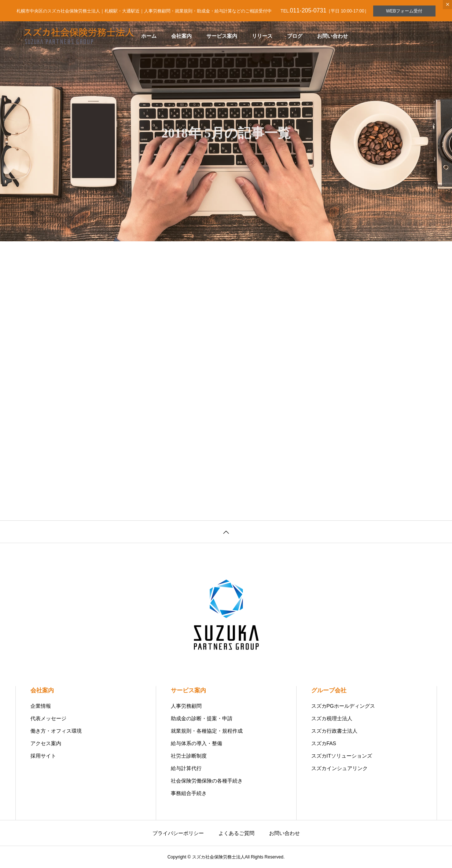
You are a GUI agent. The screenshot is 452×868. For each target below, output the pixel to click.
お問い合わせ (332, 36)
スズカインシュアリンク (339, 768)
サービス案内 (222, 36)
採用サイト (43, 756)
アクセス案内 (46, 743)
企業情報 (41, 706)
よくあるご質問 (236, 833)
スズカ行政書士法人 (334, 731)
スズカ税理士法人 (332, 718)
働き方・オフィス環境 (56, 731)
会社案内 (181, 36)
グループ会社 (329, 690)
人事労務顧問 (186, 706)
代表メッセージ (48, 718)
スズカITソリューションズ (342, 756)
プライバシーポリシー (178, 833)
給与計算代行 (186, 768)
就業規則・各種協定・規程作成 (207, 731)
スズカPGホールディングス (343, 706)
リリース (262, 36)
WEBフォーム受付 (404, 11)
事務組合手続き (189, 793)
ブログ (295, 36)
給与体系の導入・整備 (196, 743)
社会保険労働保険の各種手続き (207, 781)
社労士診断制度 (189, 756)
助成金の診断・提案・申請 (202, 718)
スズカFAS (324, 743)
